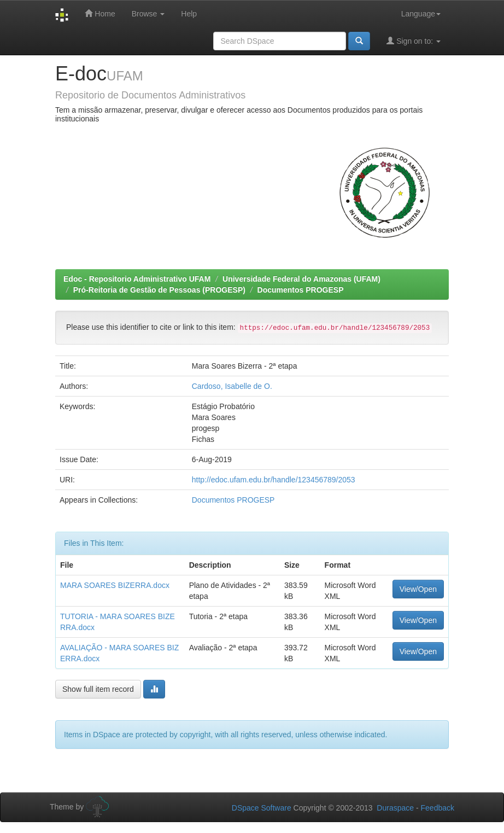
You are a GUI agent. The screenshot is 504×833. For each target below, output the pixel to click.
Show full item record (98, 689)
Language (421, 14)
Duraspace (395, 808)
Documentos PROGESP (301, 290)
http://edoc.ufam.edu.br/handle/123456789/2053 (274, 480)
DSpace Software (262, 808)
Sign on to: (414, 41)
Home (100, 13)
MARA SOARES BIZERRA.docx (115, 585)
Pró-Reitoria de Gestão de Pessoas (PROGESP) (159, 290)
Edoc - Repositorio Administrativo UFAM (137, 279)
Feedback (438, 808)
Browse (148, 14)
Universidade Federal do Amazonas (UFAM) (301, 279)
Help (189, 14)
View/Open (418, 589)
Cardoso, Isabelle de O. (232, 386)
